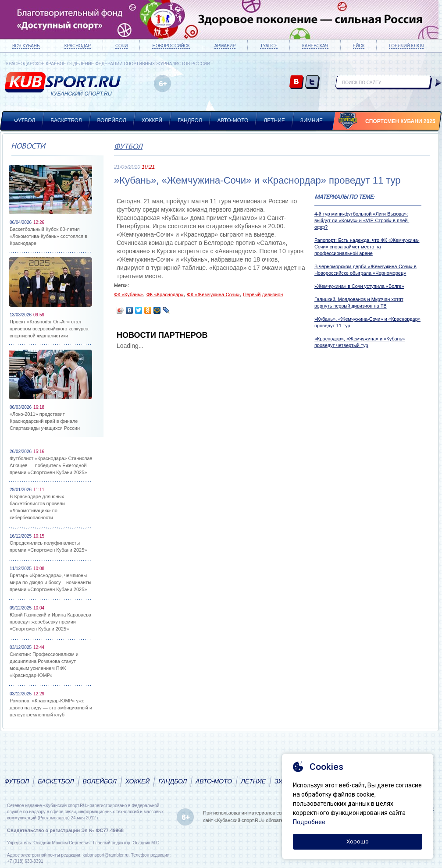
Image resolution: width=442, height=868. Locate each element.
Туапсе (269, 46)
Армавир (225, 46)
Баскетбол (66, 120)
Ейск (359, 46)
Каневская (315, 46)
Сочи (121, 46)
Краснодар (78, 46)
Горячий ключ (406, 46)
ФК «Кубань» (128, 294)
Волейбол (112, 120)
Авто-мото (233, 120)
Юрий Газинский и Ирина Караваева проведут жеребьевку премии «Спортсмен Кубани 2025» (50, 622)
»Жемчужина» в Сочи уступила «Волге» (359, 286)
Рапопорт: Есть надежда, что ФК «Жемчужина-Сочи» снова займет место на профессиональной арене (367, 247)
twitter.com (312, 83)
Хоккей (152, 120)
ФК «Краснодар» (165, 294)
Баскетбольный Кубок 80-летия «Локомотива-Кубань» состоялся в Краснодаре (48, 236)
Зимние (312, 120)
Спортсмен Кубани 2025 (400, 121)
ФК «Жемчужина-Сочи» (213, 294)
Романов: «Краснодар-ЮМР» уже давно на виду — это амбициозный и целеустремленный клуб (51, 708)
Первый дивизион (263, 294)
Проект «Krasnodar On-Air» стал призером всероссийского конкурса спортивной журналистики (49, 329)
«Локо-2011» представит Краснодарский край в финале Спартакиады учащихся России (45, 421)
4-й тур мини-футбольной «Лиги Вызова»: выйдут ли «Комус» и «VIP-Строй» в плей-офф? (362, 220)
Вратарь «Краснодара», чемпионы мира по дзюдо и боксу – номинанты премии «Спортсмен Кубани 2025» (50, 582)
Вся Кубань (26, 46)
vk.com (297, 83)
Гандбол (190, 120)
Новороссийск (171, 46)
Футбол (25, 120)
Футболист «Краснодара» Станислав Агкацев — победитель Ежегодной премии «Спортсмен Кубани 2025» (51, 465)
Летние (274, 120)
